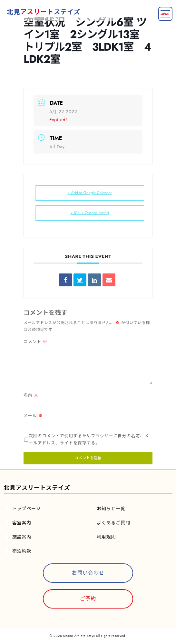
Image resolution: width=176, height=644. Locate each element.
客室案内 (22, 523)
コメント (35, 342)
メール (33, 416)
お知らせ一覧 (111, 509)
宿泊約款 (22, 551)
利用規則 (106, 537)
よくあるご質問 (113, 523)
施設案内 (22, 537)
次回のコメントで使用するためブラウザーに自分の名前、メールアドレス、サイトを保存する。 (89, 440)
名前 (31, 395)
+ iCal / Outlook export (89, 213)
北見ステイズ (44, 12)
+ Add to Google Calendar (90, 193)
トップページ (27, 509)
